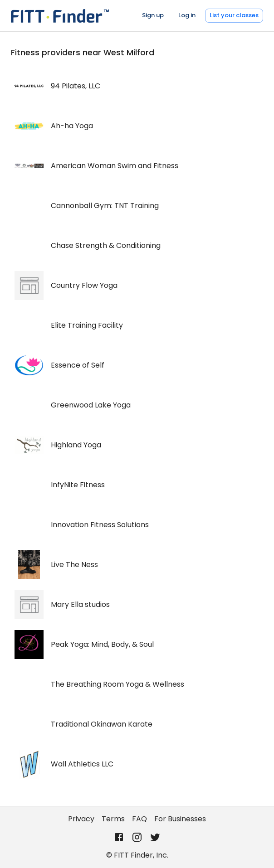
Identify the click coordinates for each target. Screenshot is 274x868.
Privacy (81, 819)
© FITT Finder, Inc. (137, 855)
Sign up (153, 15)
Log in (187, 15)
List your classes (234, 15)
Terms (113, 819)
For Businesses (180, 819)
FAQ (139, 819)
